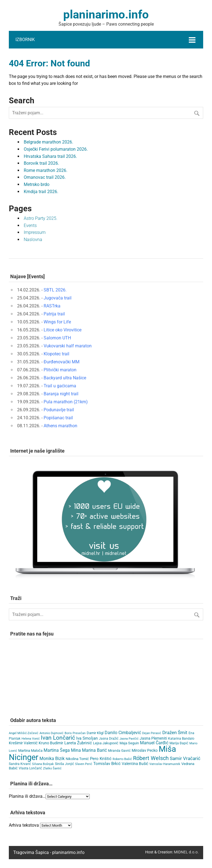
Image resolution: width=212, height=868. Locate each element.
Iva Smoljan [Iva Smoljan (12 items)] (87, 738)
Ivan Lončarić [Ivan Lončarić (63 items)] (58, 738)
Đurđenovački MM (62, 362)
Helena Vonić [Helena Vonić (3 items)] (31, 739)
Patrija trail (54, 314)
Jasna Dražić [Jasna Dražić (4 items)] (109, 739)
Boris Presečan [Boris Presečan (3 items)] (75, 733)
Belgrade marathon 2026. (48, 142)
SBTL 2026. (55, 290)
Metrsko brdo (37, 184)
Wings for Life (57, 322)
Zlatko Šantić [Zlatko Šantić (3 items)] (52, 768)
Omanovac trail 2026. (45, 177)
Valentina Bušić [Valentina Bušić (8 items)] (135, 764)
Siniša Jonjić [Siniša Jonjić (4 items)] (64, 764)
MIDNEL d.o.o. (186, 852)
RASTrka (52, 306)
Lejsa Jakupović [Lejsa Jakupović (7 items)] (106, 743)
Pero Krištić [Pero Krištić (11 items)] (101, 759)
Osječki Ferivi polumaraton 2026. (56, 149)
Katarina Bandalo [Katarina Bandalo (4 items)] (181, 739)
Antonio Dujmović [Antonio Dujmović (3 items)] (51, 733)
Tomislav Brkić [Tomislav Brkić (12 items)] (107, 764)
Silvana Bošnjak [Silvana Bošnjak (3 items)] (43, 764)
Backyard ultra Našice (65, 378)
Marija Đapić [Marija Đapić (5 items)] (179, 743)
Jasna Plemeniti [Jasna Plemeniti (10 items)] (153, 738)
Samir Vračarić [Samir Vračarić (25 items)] (185, 758)
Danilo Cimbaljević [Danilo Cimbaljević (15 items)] (123, 733)
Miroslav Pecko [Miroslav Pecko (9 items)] (145, 750)
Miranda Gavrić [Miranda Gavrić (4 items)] (119, 751)
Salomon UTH (57, 338)
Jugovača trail (58, 298)
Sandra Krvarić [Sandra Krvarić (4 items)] (20, 764)
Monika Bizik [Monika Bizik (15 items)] (52, 759)
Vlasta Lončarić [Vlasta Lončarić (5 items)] (30, 768)
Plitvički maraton (60, 370)
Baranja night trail (61, 394)
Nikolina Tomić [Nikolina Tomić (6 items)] (77, 759)
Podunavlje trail (59, 410)
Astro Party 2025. (41, 218)
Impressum (35, 232)
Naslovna (33, 240)
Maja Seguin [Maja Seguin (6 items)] (129, 743)
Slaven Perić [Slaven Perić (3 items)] (84, 764)
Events (30, 225)
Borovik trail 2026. (41, 163)
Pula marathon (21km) (66, 402)
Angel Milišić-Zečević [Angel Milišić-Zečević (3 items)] (24, 733)
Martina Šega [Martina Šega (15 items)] (57, 750)
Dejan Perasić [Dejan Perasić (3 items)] (152, 733)
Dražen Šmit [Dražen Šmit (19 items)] (175, 733)
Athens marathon (60, 426)
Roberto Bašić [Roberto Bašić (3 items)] (122, 759)
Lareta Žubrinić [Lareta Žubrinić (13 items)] (78, 743)
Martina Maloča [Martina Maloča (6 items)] (30, 751)
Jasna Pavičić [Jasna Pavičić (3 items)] (129, 739)
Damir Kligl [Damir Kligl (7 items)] (95, 733)
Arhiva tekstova (24, 825)
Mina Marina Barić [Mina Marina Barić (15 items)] (89, 750)
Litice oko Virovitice (63, 330)
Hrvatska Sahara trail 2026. (50, 156)
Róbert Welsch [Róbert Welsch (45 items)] (151, 758)
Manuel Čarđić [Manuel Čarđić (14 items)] (154, 743)
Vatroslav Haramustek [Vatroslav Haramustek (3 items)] (165, 764)
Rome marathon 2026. (46, 170)
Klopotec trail (56, 354)
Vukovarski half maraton (68, 346)
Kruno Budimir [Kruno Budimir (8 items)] (51, 743)
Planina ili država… (27, 796)
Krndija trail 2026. (41, 192)
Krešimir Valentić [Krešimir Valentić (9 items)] (23, 743)
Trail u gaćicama (60, 386)
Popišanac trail (58, 418)
